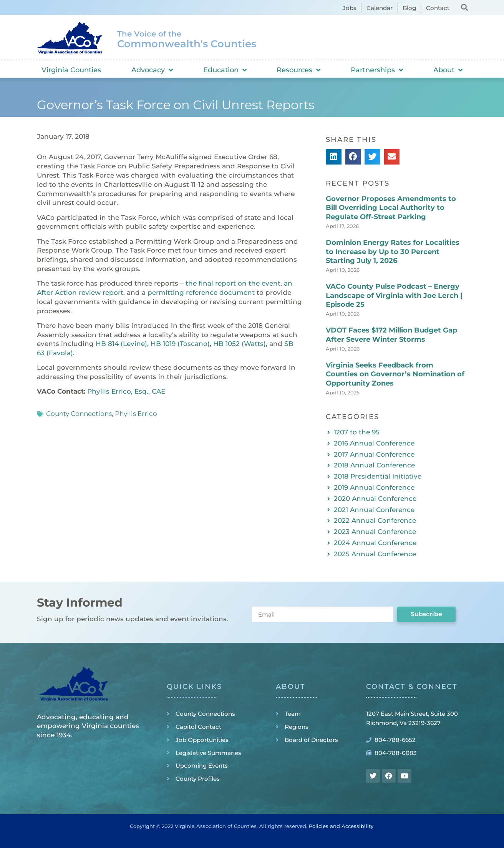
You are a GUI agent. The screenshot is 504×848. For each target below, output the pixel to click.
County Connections (79, 414)
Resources (298, 70)
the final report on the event (233, 283)
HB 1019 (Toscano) (180, 344)
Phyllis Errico (136, 414)
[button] (464, 7)
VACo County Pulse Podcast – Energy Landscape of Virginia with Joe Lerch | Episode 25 (394, 295)
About (448, 70)
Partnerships (377, 70)
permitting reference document (201, 293)
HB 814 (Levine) (121, 344)
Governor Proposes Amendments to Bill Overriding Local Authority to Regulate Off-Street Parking (391, 208)
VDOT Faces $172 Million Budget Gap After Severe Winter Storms (391, 335)
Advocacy (152, 70)
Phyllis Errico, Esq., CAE (126, 391)
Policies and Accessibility (341, 826)
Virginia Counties (71, 70)
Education (225, 70)
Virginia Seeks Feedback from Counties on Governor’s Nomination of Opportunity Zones (395, 374)
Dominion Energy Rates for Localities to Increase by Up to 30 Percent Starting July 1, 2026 (393, 252)
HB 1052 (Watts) (240, 344)
